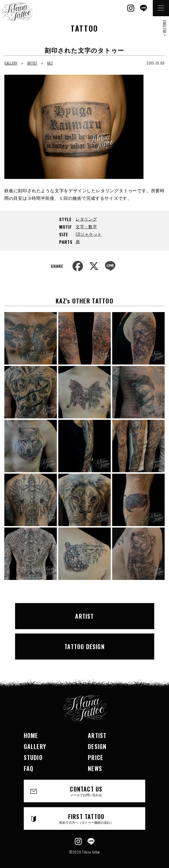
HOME (31, 735)
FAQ (29, 768)
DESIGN (97, 746)
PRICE (96, 757)
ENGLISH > (165, 28)
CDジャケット (89, 234)
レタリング (86, 219)
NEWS (95, 768)
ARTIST (32, 63)
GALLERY (11, 63)
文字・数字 (86, 226)
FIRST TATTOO (86, 818)
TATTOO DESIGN (84, 647)
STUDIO (33, 757)
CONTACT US (86, 791)
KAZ (50, 63)
